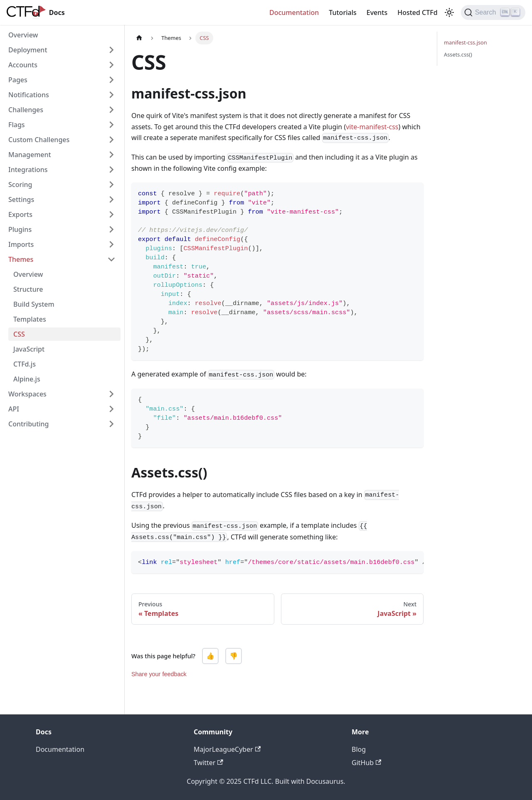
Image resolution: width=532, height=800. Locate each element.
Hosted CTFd (417, 12)
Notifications (29, 95)
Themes (21, 259)
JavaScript (29, 349)
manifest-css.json (465, 42)
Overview (23, 35)
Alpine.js (27, 379)
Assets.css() (458, 54)
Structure (28, 289)
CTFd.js (25, 364)
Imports (21, 244)
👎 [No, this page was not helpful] (234, 656)
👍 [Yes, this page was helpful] (210, 656)
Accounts (23, 65)
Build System (34, 304)
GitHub (366, 763)
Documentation (294, 12)
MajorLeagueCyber (227, 749)
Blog (359, 749)
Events (377, 12)
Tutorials (342, 12)
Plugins (20, 229)
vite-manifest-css (372, 127)
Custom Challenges (39, 140)
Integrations (28, 170)
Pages (18, 80)
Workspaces (27, 394)
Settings (21, 199)
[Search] (493, 12)
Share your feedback (159, 674)
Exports (20, 214)
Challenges (26, 110)
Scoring (20, 185)
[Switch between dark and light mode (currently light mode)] (449, 12)
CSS (19, 334)
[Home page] (139, 38)
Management (30, 155)
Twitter (208, 763)
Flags (17, 125)
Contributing (29, 424)
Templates (30, 319)
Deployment (28, 50)
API (14, 409)
